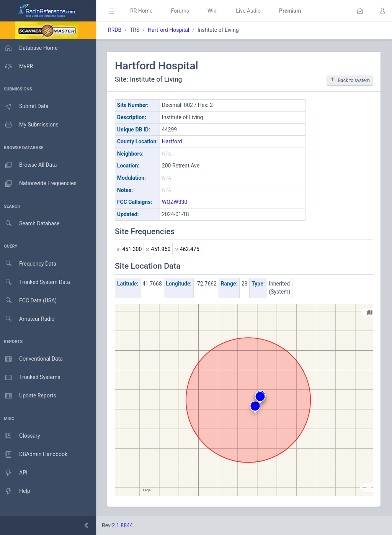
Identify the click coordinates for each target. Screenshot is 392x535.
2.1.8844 (125, 525)
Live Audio (251, 11)
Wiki (215, 11)
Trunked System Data (36, 282)
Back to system (350, 80)
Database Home (30, 48)
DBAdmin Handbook (35, 455)
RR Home (144, 11)
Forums (182, 11)
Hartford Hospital (171, 30)
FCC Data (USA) (29, 301)
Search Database (31, 224)
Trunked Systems (31, 377)
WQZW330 (177, 202)
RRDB (117, 30)
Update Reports (29, 396)
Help (16, 491)
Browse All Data (29, 165)
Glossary (21, 436)
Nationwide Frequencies (39, 184)
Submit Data (25, 107)
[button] (360, 11)
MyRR (18, 66)
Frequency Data (29, 264)
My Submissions (30, 125)
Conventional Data (33, 359)
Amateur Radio (29, 319)
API (15, 473)
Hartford (174, 141)
